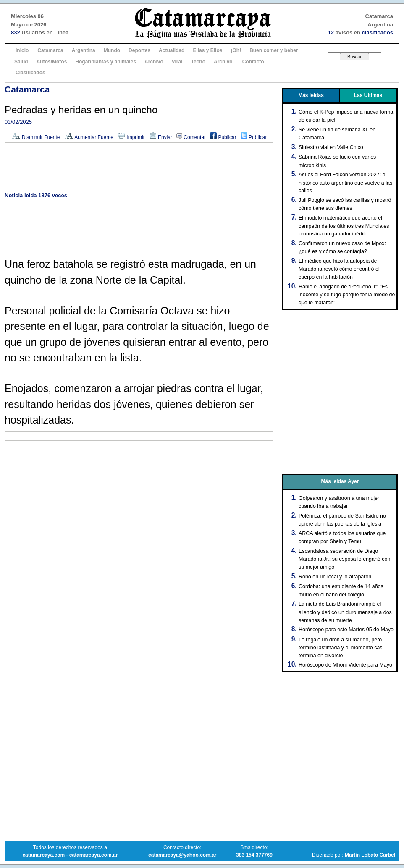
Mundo (112, 50)
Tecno (198, 62)
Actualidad (172, 50)
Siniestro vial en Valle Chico (331, 147)
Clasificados (30, 73)
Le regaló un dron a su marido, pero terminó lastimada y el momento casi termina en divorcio (341, 648)
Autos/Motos (52, 62)
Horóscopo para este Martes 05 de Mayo (346, 630)
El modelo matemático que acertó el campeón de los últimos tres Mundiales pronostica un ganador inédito (344, 226)
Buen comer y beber (274, 50)
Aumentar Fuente (89, 137)
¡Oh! (236, 50)
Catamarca (50, 50)
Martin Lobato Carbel (370, 855)
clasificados (378, 33)
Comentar (191, 137)
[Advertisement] (139, 168)
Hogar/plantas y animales (106, 62)
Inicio (22, 50)
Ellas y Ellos (207, 50)
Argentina (84, 50)
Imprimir (131, 137)
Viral (177, 62)
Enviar (161, 137)
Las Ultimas (368, 95)
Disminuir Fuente (36, 137)
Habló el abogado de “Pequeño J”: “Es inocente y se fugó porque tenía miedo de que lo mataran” (347, 295)
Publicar (223, 137)
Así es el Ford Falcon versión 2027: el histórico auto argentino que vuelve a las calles (345, 183)
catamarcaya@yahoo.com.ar (182, 855)
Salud (21, 62)
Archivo (154, 62)
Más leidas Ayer (340, 481)
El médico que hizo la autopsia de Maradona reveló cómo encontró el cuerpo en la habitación (339, 269)
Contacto (253, 62)
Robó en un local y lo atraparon (335, 577)
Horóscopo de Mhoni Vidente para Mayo (345, 665)
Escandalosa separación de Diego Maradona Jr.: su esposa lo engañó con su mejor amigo (344, 559)
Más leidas (311, 95)
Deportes (139, 50)
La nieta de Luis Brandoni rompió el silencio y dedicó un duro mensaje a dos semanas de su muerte (345, 612)
